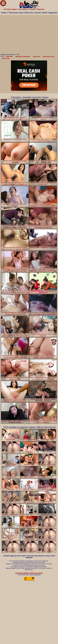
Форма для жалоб (36, 573)
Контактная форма (22, 573)
